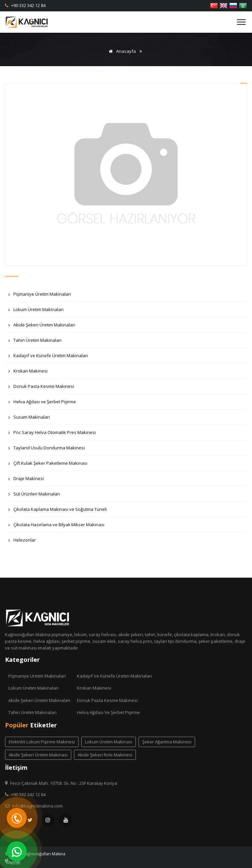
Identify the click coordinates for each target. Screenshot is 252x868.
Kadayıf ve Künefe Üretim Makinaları (48, 357)
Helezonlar (22, 542)
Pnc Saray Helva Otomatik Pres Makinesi (52, 434)
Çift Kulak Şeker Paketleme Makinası (48, 465)
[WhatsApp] (17, 851)
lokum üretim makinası (109, 742)
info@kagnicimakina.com (37, 806)
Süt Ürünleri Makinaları (34, 496)
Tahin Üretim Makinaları (35, 342)
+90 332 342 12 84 (28, 5)
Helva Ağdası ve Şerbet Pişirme (42, 403)
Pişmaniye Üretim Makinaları (40, 296)
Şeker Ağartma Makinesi (167, 742)
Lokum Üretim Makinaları (36, 311)
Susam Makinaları (29, 419)
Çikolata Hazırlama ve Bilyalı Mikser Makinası (56, 526)
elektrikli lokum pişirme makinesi (42, 742)
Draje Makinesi (26, 480)
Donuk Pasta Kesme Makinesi (41, 388)
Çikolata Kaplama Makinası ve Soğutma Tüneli (58, 511)
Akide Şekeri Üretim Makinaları (42, 327)
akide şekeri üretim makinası (38, 755)
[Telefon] (17, 818)
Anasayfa (121, 51)
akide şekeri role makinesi (105, 755)
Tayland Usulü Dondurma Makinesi (47, 450)
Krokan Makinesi (28, 373)
